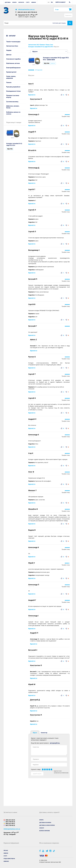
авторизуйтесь (55, 743)
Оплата (14, 2)
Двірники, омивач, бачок (13, 107)
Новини (34, 2)
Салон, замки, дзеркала (11, 77)
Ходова (9, 50)
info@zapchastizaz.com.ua (26, 9)
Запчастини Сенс (12, 46)
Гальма (9, 82)
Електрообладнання (13, 68)
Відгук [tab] (35, 733)
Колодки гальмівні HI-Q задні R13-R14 (14, 144)
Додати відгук (37, 774)
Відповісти (32, 95)
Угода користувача (9, 859)
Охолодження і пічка (13, 91)
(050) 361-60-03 (22, 12)
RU (52, 2)
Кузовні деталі (11, 72)
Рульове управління (13, 87)
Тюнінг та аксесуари (13, 42)
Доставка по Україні (45, 822)
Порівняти (68, 15)
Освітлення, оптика (13, 63)
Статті (28, 2)
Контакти (21, 2)
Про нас (6, 850)
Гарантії (42, 828)
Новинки (6, 861)
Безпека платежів (45, 831)
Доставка (8, 2)
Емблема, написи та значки (13, 113)
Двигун (9, 55)
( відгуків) (39, 70)
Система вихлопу (12, 102)
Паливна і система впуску (13, 96)
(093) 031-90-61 (10, 824)
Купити (53, 63)
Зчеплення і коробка (13, 59)
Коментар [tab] (44, 733)
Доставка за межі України (47, 825)
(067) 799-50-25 (32, 12)
